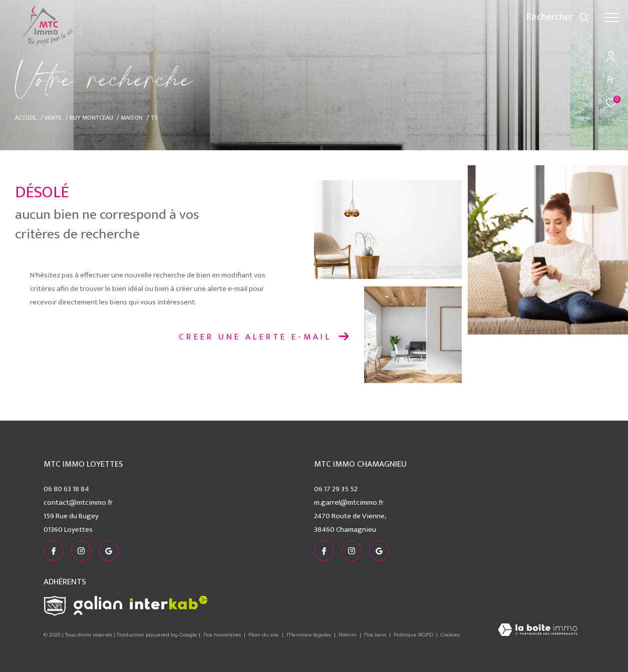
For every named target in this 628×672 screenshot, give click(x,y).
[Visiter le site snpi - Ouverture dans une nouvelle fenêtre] (55, 606)
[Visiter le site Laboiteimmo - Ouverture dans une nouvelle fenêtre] (538, 631)
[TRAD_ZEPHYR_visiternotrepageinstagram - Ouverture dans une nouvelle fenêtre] (81, 551)
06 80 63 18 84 (66, 489)
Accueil (26, 118)
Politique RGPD (413, 635)
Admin (348, 635)
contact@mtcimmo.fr (78, 502)
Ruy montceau (91, 118)
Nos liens (376, 635)
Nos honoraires (222, 635)
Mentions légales (309, 635)
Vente (53, 118)
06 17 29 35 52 (336, 489)
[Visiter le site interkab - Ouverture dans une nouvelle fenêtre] (169, 603)
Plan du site (264, 635)
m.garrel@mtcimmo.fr (349, 502)
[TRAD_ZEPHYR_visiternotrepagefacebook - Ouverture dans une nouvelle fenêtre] (54, 551)
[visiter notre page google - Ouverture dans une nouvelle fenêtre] (109, 551)
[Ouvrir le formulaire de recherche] (558, 17)
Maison (132, 118)
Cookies (450, 635)
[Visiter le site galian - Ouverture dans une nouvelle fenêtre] (98, 605)
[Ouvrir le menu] (612, 18)
